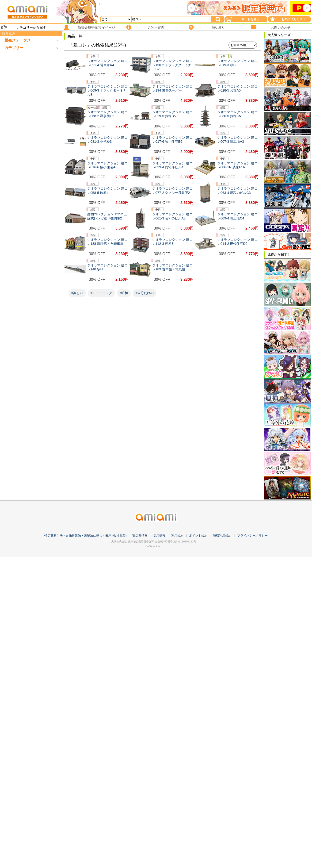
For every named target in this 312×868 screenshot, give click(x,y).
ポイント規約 (198, 536)
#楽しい (77, 293)
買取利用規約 (222, 536)
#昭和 (124, 293)
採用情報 (159, 536)
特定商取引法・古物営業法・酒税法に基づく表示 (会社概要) (85, 536)
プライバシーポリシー (252, 536)
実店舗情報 (140, 536)
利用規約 (177, 536)
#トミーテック (101, 293)
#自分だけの (145, 293)
